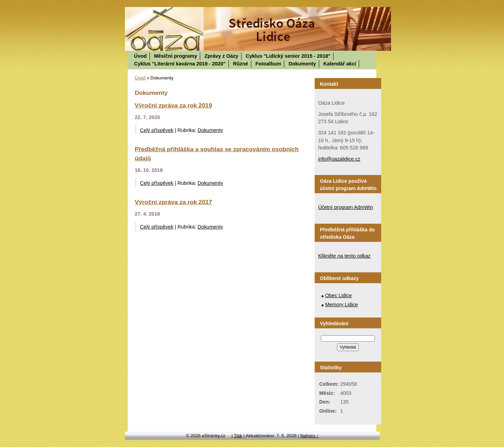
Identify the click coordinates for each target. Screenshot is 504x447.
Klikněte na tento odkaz (344, 256)
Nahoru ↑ (310, 436)
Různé (241, 64)
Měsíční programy (176, 56)
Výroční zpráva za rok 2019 (173, 105)
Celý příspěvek (157, 130)
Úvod (140, 56)
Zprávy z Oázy (221, 56)
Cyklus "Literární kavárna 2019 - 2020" (180, 64)
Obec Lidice (338, 295)
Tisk (238, 436)
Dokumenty (302, 64)
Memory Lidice (342, 305)
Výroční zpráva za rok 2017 (173, 202)
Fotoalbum (268, 64)
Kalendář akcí (340, 64)
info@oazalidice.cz (339, 159)
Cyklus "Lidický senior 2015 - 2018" (288, 56)
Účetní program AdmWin (346, 207)
